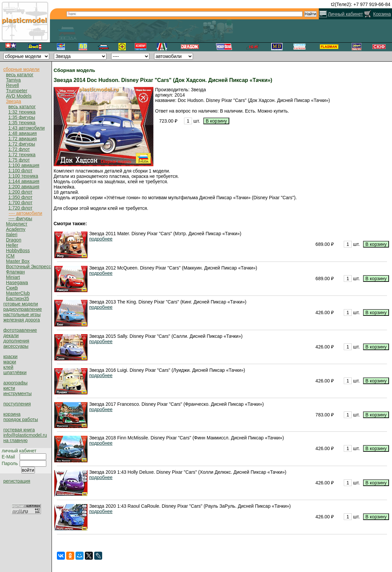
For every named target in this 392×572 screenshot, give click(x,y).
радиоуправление (23, 309)
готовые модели (21, 304)
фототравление (20, 330)
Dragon (14, 240)
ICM (10, 256)
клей (8, 367)
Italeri (12, 235)
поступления (17, 404)
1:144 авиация (24, 181)
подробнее (101, 239)
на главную (15, 440)
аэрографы (15, 383)
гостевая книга (19, 430)
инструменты (17, 393)
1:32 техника (22, 112)
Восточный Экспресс (28, 267)
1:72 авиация (22, 139)
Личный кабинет (345, 14)
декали (11, 335)
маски (10, 362)
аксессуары (16, 346)
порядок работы (21, 419)
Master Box (18, 261)
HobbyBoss (18, 251)
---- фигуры (20, 219)
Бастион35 (17, 298)
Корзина (382, 14)
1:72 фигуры (22, 144)
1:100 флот (20, 171)
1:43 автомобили (26, 128)
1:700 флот (20, 203)
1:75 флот (19, 160)
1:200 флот (20, 192)
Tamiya (13, 80)
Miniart (13, 277)
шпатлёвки (15, 372)
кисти (9, 388)
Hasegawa (17, 283)
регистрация (17, 481)
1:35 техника (22, 123)
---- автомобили (25, 213)
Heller (12, 245)
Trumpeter (17, 91)
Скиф (12, 288)
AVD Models (19, 96)
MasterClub (18, 293)
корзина (12, 414)
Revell (12, 85)
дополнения (16, 341)
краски (10, 356)
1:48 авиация (22, 133)
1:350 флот (20, 197)
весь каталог (20, 75)
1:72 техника (22, 155)
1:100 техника (23, 176)
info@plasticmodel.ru (25, 435)
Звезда (13, 101)
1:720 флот (20, 208)
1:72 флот (19, 149)
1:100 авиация (24, 165)
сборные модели (21, 69)
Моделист (17, 224)
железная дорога (22, 320)
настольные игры (22, 314)
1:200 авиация (24, 187)
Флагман (15, 272)
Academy (16, 229)
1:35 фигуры (22, 117)
